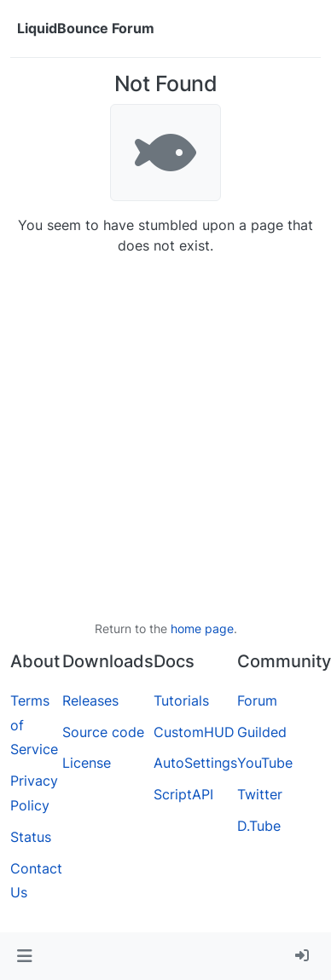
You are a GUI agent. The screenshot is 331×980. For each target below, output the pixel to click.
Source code (103, 732)
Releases (90, 700)
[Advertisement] (160, 438)
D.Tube (259, 826)
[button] (24, 956)
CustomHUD (194, 732)
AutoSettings (195, 763)
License (87, 763)
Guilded (262, 732)
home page (202, 628)
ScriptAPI (183, 794)
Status (31, 837)
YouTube (265, 763)
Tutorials (181, 700)
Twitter (260, 794)
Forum (257, 700)
